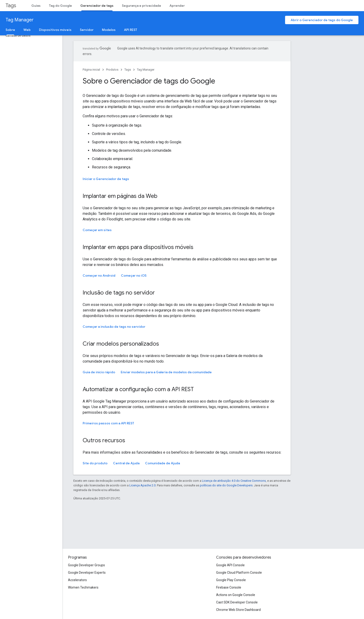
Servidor (87, 30)
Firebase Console (229, 587)
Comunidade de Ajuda (162, 463)
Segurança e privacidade (141, 6)
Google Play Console (231, 580)
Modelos (109, 30)
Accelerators (77, 580)
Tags (11, 5)
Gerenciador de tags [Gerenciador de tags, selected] (97, 6)
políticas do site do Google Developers (226, 485)
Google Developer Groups (86, 565)
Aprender (177, 6)
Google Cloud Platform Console (239, 573)
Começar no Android (99, 275)
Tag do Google (60, 6)
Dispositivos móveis (55, 30)
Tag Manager (20, 20)
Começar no (134, 275)
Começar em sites (97, 230)
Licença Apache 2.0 (142, 485)
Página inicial (91, 70)
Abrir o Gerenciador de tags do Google (322, 20)
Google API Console (230, 565)
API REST (131, 30)
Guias (36, 6)
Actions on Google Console (236, 595)
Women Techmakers (83, 587)
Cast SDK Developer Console (237, 602)
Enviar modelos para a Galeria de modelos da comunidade (166, 372)
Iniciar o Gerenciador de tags (106, 179)
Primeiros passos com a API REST (108, 423)
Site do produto (95, 463)
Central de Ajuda (126, 463)
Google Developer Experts (87, 573)
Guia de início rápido (99, 372)
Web (27, 30)
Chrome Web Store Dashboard (238, 610)
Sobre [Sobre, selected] (10, 30)
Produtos (112, 70)
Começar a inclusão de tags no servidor (114, 327)
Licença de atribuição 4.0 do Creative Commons (234, 481)
